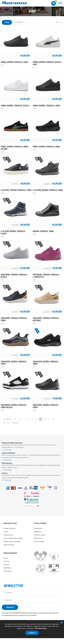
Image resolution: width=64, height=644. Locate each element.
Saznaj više (8, 450)
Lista (61, 22)
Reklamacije (37, 532)
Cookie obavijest (39, 541)
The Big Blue (7, 571)
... (24, 419)
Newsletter (13, 586)
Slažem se (32, 633)
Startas (6, 558)
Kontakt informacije (9, 528)
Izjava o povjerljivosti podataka (13, 538)
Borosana (6, 561)
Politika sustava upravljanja (12, 541)
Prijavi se (10, 607)
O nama (6, 532)
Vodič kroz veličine (40, 535)
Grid (57, 22)
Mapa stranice (38, 538)
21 (8, 423)
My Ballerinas (8, 568)
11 (49, 419)
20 (4, 423)
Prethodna (7, 419)
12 (53, 419)
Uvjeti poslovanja (9, 545)
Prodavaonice (38, 528)
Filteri (7, 22)
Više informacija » (41, 628)
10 (45, 419)
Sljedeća (15, 423)
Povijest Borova (8, 535)
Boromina (6, 565)
